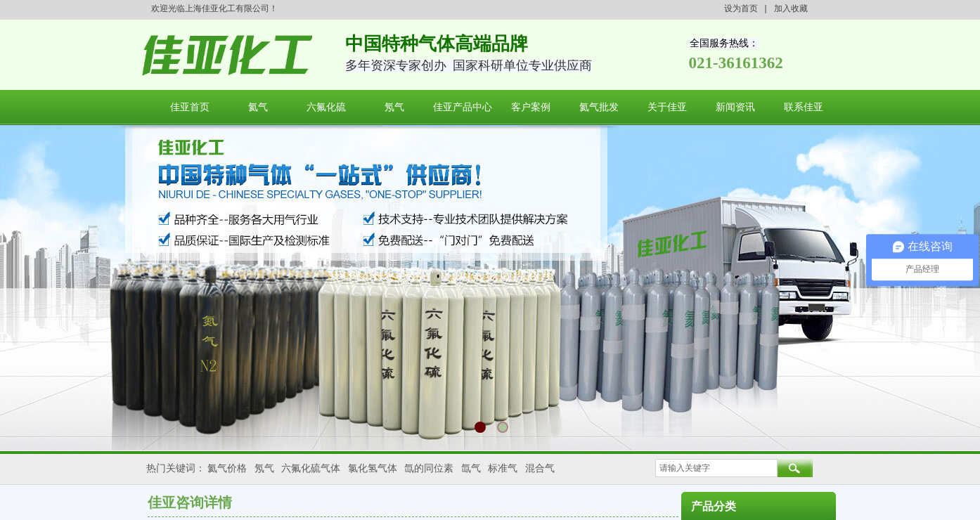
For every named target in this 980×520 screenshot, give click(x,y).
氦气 (258, 107)
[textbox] (716, 468)
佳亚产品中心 (463, 107)
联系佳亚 (804, 107)
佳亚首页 (190, 107)
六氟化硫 (326, 107)
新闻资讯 (735, 107)
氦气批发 (599, 107)
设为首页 (741, 8)
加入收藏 (791, 8)
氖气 (394, 107)
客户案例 (531, 107)
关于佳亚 (667, 107)
